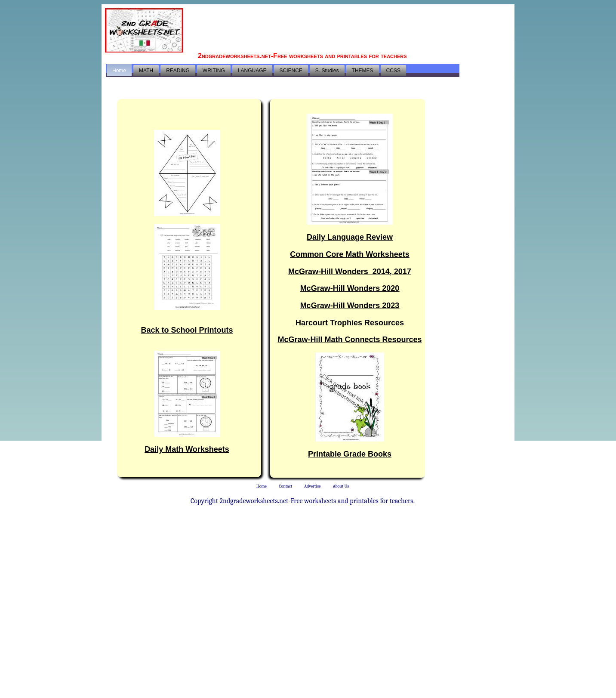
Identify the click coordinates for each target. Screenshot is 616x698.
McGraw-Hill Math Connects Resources (350, 340)
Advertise (312, 486)
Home (262, 486)
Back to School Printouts (187, 330)
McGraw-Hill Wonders (350, 272)
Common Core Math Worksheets (350, 254)
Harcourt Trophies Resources (350, 323)
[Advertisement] (354, 28)
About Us (341, 486)
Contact (285, 486)
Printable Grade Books (350, 454)
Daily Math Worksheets (187, 449)
